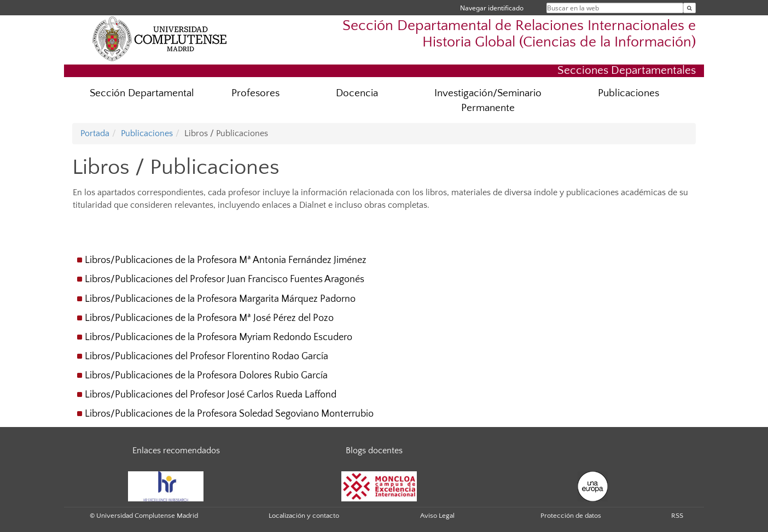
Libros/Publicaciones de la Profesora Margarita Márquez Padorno (220, 299)
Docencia (357, 93)
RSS (677, 516)
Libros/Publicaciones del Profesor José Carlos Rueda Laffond (211, 395)
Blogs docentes (374, 451)
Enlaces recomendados (176, 451)
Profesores (255, 93)
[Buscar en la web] (690, 8)
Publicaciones (629, 93)
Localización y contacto (304, 516)
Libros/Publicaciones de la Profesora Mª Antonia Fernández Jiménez (226, 260)
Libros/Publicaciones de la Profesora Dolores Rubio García (206, 376)
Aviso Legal (437, 516)
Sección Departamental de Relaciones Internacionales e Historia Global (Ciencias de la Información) (519, 34)
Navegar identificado (492, 8)
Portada (95, 133)
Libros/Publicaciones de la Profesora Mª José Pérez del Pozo (209, 318)
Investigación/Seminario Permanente (488, 101)
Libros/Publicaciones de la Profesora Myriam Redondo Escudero (219, 337)
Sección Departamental (142, 93)
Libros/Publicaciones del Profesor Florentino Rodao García (206, 356)
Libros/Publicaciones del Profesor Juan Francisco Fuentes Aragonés (225, 279)
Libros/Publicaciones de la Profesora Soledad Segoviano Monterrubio (229, 414)
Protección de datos (571, 516)
